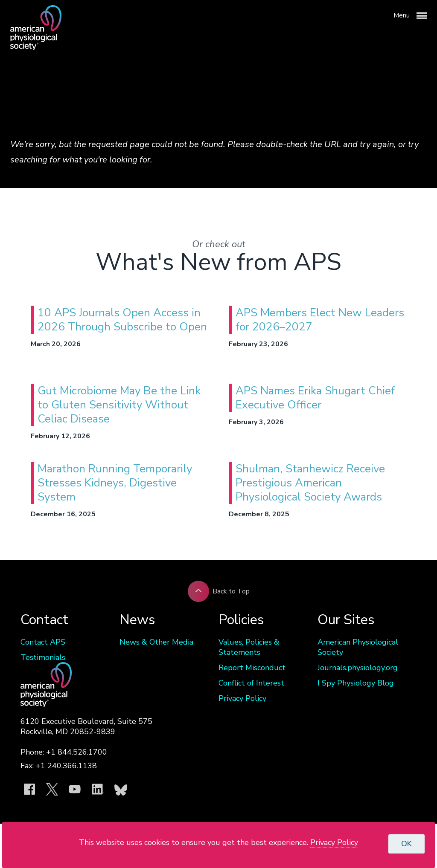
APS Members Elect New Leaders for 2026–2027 (320, 320)
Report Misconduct (252, 668)
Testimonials (43, 657)
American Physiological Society (358, 647)
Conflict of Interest (251, 683)
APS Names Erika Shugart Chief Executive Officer (315, 398)
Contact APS (43, 642)
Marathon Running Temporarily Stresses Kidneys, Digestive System (115, 483)
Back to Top (219, 591)
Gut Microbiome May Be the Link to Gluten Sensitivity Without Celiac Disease (119, 405)
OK (406, 844)
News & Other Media (156, 642)
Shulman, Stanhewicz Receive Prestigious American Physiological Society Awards (310, 483)
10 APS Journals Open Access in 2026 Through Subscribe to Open (122, 320)
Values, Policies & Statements (249, 647)
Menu (410, 16)
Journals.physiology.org (358, 668)
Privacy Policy (242, 698)
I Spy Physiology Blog (356, 683)
